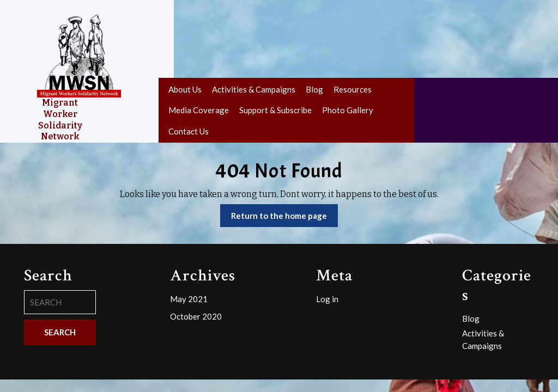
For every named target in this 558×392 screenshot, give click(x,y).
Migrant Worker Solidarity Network (60, 120)
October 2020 (196, 316)
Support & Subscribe (275, 110)
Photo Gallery (348, 110)
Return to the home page (284, 218)
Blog (314, 89)
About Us (185, 89)
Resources (353, 89)
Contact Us (189, 131)
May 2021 (189, 299)
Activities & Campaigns (254, 89)
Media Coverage (199, 110)
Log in (327, 299)
